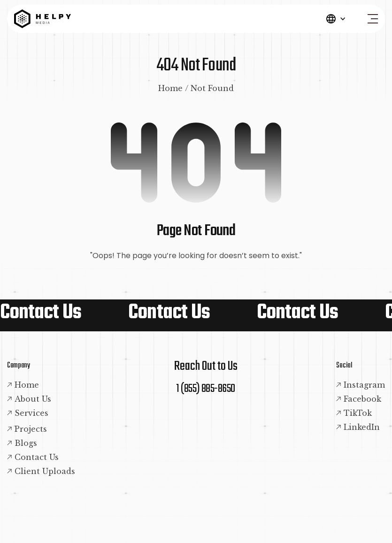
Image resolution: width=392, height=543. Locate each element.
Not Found (212, 88)
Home (170, 88)
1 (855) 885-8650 (206, 389)
